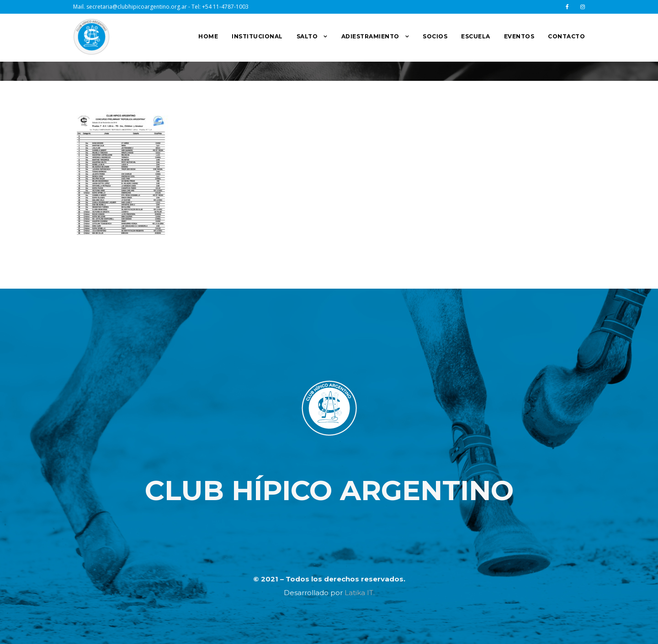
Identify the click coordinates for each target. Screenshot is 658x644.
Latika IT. (360, 593)
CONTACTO (566, 36)
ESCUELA (476, 36)
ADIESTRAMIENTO (370, 36)
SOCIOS (435, 36)
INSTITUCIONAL (257, 36)
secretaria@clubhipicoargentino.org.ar (137, 7)
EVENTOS (519, 36)
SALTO (307, 36)
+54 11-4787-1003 (225, 7)
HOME (208, 36)
